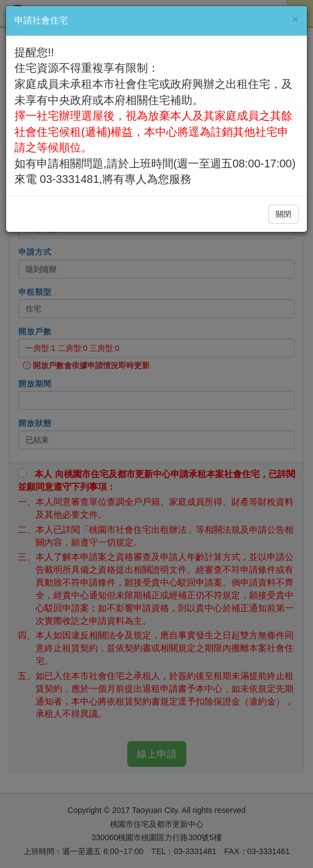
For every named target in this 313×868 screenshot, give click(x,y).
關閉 (284, 214)
